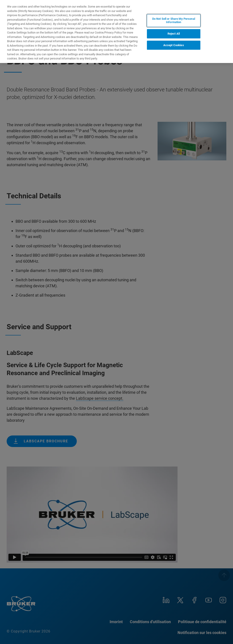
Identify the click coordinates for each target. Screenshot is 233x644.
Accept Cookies (174, 45)
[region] (116, 32)
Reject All (174, 34)
